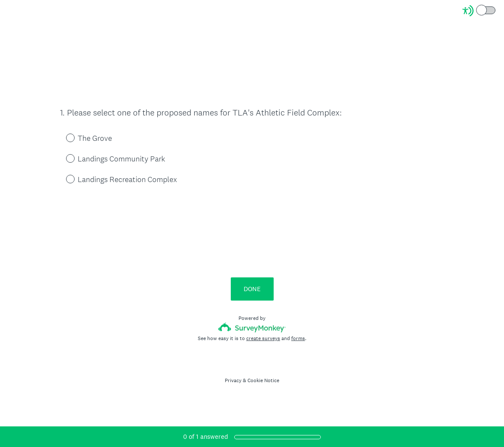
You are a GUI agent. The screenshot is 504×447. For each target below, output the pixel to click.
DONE (252, 289)
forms (298, 338)
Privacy (233, 380)
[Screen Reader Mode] (480, 11)
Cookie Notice (263, 380)
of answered (206, 436)
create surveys (263, 338)
